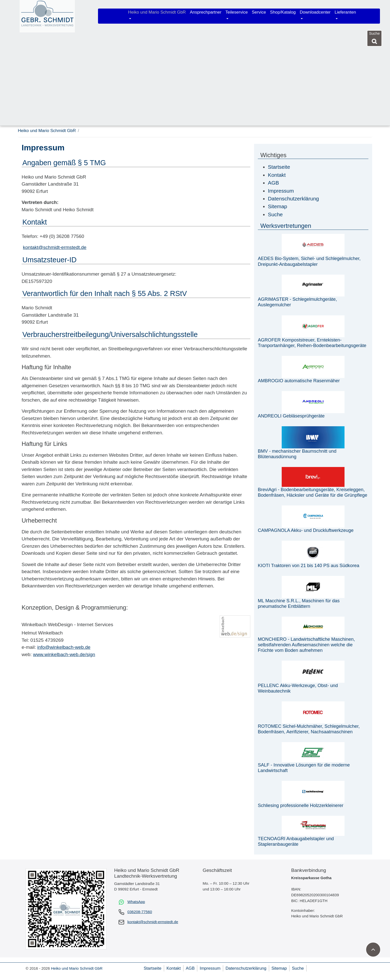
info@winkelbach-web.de (64, 647)
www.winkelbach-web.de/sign (64, 654)
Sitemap (279, 968)
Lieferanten (345, 12)
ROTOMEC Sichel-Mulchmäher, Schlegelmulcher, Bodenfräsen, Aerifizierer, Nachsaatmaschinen (309, 729)
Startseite (153, 968)
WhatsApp (136, 902)
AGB (190, 968)
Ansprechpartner (206, 12)
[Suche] (375, 40)
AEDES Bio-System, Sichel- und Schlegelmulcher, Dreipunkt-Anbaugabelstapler (309, 261)
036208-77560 (140, 912)
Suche (298, 968)
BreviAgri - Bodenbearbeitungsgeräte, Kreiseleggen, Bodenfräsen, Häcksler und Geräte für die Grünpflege (313, 492)
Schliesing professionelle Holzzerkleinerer (301, 805)
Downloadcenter (315, 12)
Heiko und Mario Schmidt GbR (157, 12)
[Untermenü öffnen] (130, 19)
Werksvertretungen (286, 226)
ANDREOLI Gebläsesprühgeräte (291, 416)
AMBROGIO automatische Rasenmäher (299, 381)
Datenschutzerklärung (246, 968)
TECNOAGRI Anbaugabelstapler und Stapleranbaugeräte (296, 841)
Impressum (210, 968)
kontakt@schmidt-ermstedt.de (55, 247)
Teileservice (237, 12)
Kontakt (174, 968)
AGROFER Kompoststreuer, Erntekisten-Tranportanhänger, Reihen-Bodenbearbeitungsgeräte (312, 343)
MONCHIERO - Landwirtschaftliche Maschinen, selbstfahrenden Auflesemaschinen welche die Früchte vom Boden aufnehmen (306, 645)
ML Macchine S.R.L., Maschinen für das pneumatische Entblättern (299, 603)
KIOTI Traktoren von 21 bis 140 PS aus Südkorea (309, 565)
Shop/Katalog (283, 12)
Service (259, 12)
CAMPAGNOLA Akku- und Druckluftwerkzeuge (306, 530)
